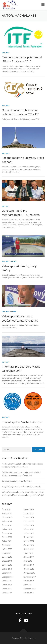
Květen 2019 (29, 557)
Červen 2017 (7, 581)
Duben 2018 (7, 569)
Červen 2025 (29, 509)
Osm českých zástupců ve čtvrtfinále (17, 481)
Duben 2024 (29, 521)
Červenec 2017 (30, 577)
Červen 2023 (7, 525)
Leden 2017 (7, 589)
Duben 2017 (7, 585)
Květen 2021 (29, 537)
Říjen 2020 (6, 545)
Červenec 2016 (30, 589)
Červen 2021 (7, 537)
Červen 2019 (7, 557)
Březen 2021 (29, 541)
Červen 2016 (7, 593)
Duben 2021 (7, 541)
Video (14, 262)
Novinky (6, 53)
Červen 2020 (29, 545)
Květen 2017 (29, 581)
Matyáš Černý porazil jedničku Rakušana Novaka (22, 487)
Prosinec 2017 (29, 573)
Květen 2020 (7, 549)
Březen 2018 (29, 569)
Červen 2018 (7, 565)
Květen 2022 (29, 533)
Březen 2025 (7, 517)
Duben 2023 (7, 529)
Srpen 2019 (28, 553)
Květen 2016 (29, 593)
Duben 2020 (29, 549)
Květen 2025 (7, 513)
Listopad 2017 (8, 577)
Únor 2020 (6, 553)
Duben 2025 (29, 513)
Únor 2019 (28, 561)
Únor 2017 (28, 585)
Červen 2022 (7, 533)
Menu (43, 5)
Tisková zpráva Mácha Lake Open (22, 422)
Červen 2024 (29, 517)
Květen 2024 (7, 521)
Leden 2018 (7, 573)
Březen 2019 (7, 561)
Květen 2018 (29, 565)
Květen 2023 (29, 525)
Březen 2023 (29, 529)
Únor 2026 (6, 509)
